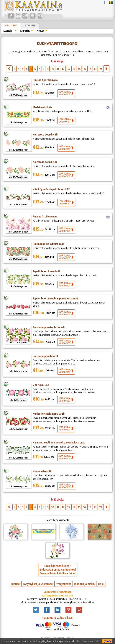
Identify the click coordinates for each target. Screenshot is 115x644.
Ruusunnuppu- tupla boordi (49, 327)
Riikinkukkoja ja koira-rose (48, 244)
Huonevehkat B (42, 471)
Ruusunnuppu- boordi (45, 356)
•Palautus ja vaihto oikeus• (58, 618)
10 (53, 69)
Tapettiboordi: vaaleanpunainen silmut (55, 298)
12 (63, 69)
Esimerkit (25, 31)
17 (90, 69)
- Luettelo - (8, 31)
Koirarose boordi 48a (45, 162)
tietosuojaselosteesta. (88, 641)
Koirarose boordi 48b (45, 135)
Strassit (30, 25)
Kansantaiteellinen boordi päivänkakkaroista (59, 443)
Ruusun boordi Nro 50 (45, 80)
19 (100, 69)
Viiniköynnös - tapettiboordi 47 (51, 189)
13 (68, 69)
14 (74, 69)
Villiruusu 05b (41, 385)
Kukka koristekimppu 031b (49, 414)
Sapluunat (11, 25)
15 (79, 69)
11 (58, 69)
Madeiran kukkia (42, 107)
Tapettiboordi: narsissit (46, 271)
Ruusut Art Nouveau (45, 217)
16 (84, 69)
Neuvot (40, 31)
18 (95, 69)
